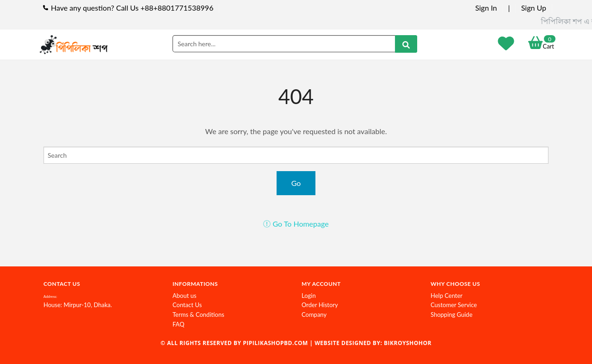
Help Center (447, 296)
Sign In (486, 8)
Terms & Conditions (198, 315)
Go (296, 183)
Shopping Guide (452, 315)
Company (314, 315)
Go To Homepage (296, 224)
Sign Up (534, 8)
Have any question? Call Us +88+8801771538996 (132, 8)
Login (309, 296)
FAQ (179, 324)
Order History (320, 305)
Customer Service (454, 305)
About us (185, 296)
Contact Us (187, 305)
